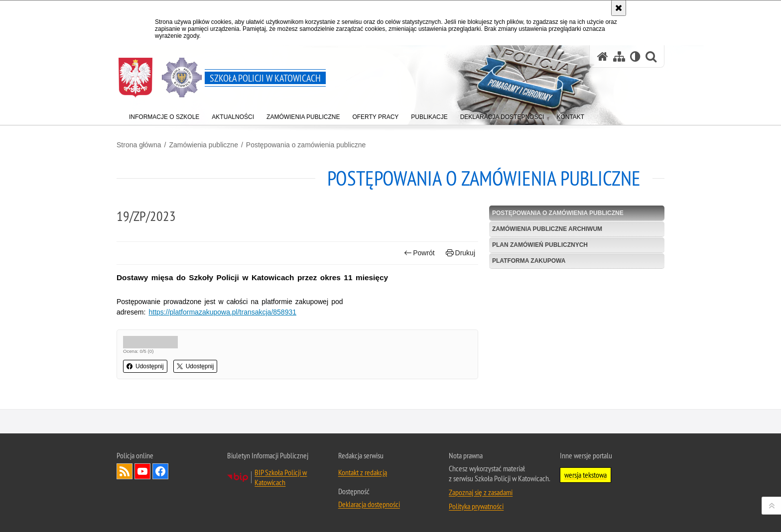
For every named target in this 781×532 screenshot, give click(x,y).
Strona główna (139, 145)
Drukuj (460, 253)
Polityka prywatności (476, 513)
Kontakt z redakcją (363, 479)
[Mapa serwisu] (619, 56)
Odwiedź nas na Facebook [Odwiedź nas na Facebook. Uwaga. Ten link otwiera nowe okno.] (160, 478)
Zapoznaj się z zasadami (481, 499)
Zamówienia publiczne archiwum (547, 229)
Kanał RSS (125, 478)
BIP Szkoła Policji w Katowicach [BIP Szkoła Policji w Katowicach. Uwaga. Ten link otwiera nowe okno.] (281, 484)
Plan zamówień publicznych (540, 245)
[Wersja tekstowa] (635, 56)
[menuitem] (164, 115)
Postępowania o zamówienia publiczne (306, 145)
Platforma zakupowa (529, 261)
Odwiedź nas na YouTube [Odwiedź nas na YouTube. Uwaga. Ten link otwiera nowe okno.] (142, 478)
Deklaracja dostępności (369, 511)
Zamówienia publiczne (203, 145)
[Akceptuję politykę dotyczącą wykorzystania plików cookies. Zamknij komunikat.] (619, 8)
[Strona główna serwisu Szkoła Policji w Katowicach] (603, 56)
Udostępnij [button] (145, 366)
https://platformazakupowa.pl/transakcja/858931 (223, 312)
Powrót (419, 253)
